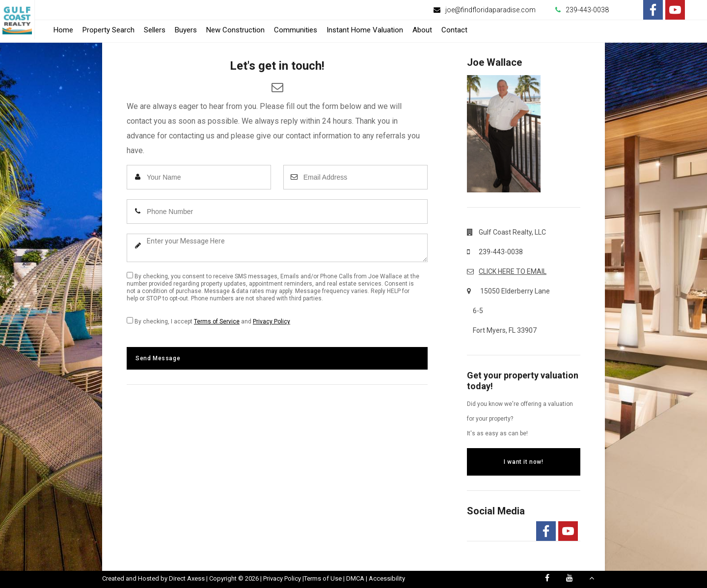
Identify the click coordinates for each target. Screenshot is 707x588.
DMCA (355, 578)
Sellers (155, 30)
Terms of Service (217, 321)
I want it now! (523, 462)
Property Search (109, 30)
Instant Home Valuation (365, 30)
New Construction (235, 30)
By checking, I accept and (208, 321)
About (422, 30)
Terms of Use (323, 578)
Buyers (186, 30)
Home (63, 30)
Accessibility (387, 578)
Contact (454, 30)
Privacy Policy (272, 321)
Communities (296, 30)
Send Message (158, 358)
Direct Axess (187, 578)
